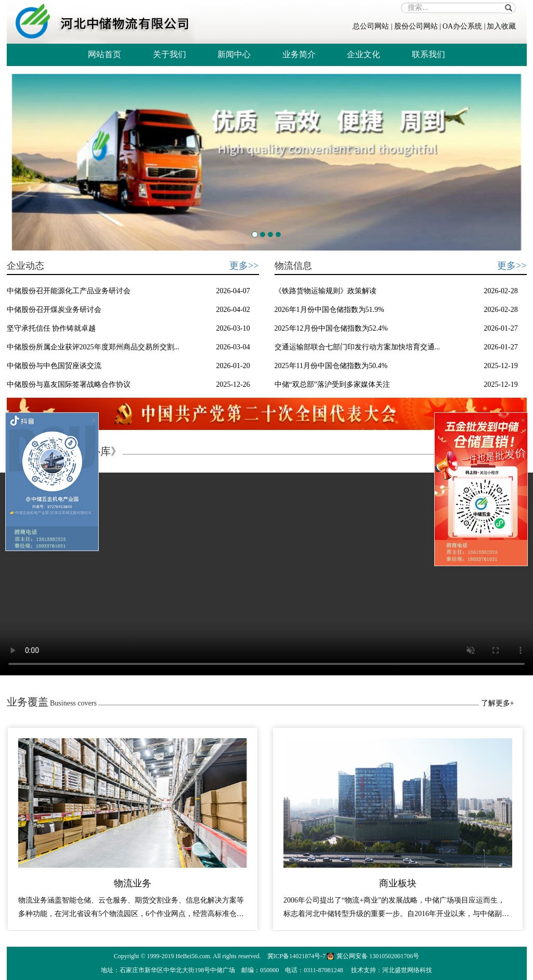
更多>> (244, 266)
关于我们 (170, 54)
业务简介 (299, 54)
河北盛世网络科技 (407, 970)
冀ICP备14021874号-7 (297, 956)
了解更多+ (498, 703)
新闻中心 (234, 54)
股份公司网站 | (418, 26)
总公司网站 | (372, 26)
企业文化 (363, 54)
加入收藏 (501, 26)
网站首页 (105, 54)
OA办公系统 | (464, 26)
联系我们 (428, 54)
